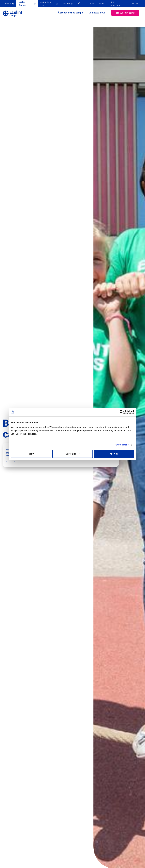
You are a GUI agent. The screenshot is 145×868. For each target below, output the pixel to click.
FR (137, 4)
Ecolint (8, 4)
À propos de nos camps (70, 13)
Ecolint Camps (22, 4)
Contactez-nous (97, 13)
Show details (122, 445)
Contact (91, 4)
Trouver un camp (125, 13)
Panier (102, 4)
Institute (66, 4)
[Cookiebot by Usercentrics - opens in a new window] (122, 412)
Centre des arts (45, 4)
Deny (31, 454)
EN (133, 4)
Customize (73, 454)
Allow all (114, 454)
